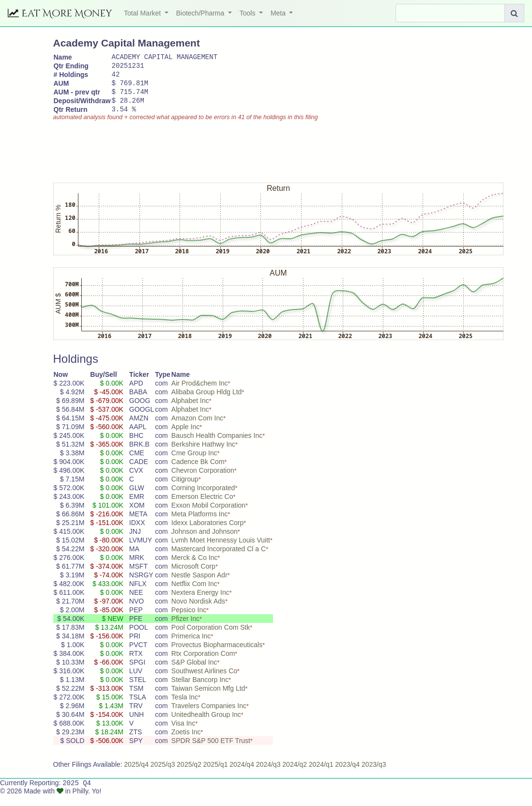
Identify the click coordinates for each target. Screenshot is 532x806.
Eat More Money (60, 13)
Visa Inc (183, 733)
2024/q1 (321, 775)
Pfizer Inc (185, 629)
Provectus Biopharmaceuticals (217, 655)
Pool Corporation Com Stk (211, 637)
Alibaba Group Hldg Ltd (207, 402)
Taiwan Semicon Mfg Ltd (208, 698)
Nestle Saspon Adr (199, 585)
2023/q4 (347, 775)
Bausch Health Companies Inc (217, 446)
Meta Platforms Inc (200, 524)
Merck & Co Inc (195, 568)
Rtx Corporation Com (203, 664)
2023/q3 (374, 775)
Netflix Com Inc (194, 594)
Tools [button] (249, 13)
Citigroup (185, 489)
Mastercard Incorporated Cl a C (219, 559)
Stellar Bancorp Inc (200, 690)
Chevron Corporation (203, 480)
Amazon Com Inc (197, 428)
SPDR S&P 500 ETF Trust (211, 751)
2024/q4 (242, 775)
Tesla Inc (185, 707)
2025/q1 (216, 775)
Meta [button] (279, 13)
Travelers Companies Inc (209, 716)
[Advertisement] (229, 157)
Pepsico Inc (189, 620)
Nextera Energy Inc (200, 603)
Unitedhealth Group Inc (206, 725)
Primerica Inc (191, 646)
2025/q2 (189, 775)
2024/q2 (295, 775)
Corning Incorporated (203, 498)
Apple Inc (185, 437)
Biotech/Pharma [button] (201, 13)
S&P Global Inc (194, 672)
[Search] (450, 13)
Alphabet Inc (190, 411)
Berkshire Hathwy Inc (203, 454)
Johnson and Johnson (205, 542)
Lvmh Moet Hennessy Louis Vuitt (221, 550)
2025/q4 (136, 775)
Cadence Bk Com (198, 472)
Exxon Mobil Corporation (208, 515)
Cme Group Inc (194, 463)
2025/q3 (163, 775)
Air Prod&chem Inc (200, 393)
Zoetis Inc (186, 742)
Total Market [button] (143, 13)
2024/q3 (268, 775)
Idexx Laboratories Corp (207, 533)
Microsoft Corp (193, 576)
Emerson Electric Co (202, 507)
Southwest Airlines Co (204, 681)
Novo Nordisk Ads (198, 611)
